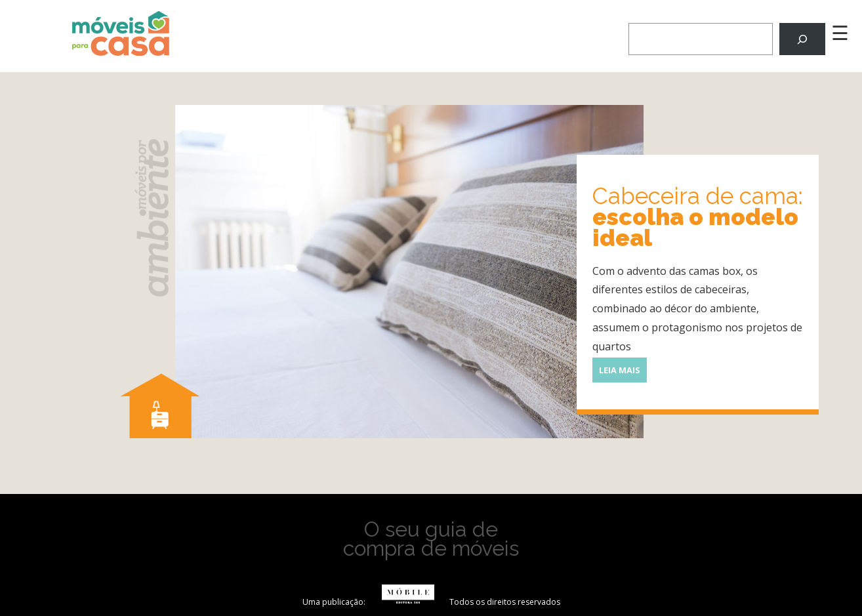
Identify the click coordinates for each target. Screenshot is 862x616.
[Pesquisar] (803, 39)
